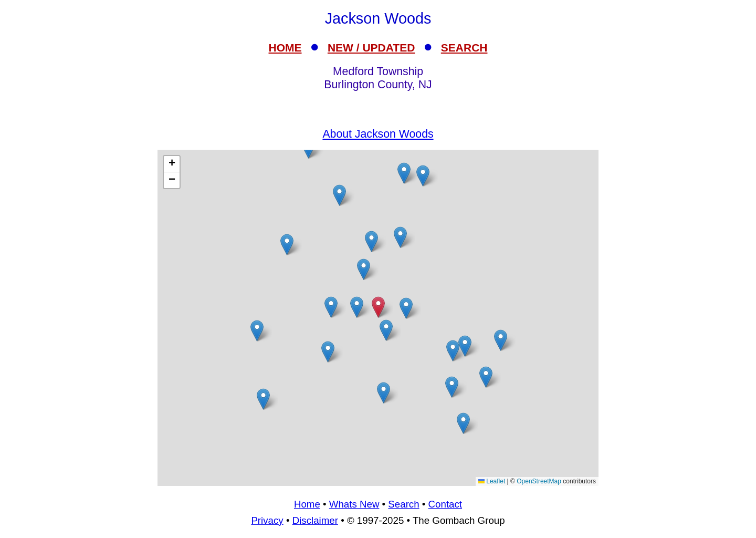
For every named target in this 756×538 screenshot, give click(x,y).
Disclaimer (315, 520)
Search (403, 504)
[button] (404, 173)
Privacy (267, 520)
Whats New (354, 504)
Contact (445, 504)
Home (307, 504)
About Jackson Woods (378, 134)
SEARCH (464, 48)
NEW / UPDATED (371, 48)
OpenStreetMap (539, 481)
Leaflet (492, 481)
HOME (285, 48)
